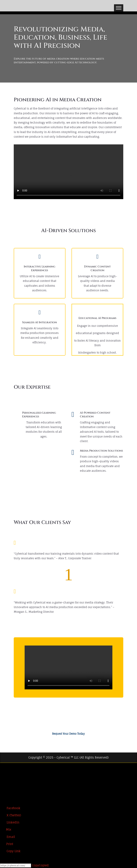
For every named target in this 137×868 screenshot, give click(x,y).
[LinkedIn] (3, 782)
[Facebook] (3, 767)
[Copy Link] (10, 851)
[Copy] (16, 866)
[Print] (7, 844)
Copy (40, 865)
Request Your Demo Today (68, 734)
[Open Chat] (9, 859)
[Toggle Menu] (119, 8)
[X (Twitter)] (3, 775)
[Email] (7, 837)
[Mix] (6, 829)
